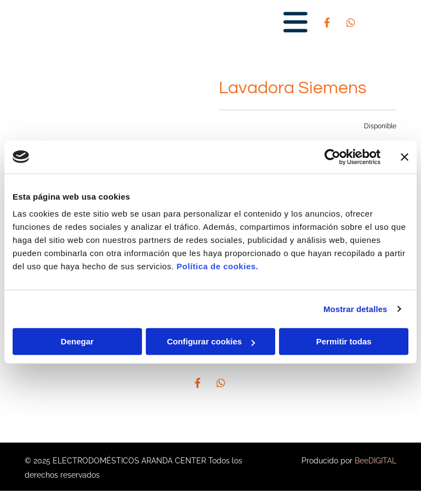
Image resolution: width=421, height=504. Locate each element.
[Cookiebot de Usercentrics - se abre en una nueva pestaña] (332, 157)
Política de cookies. (217, 266)
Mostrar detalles (355, 309)
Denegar (77, 341)
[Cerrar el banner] (405, 157)
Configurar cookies (211, 341)
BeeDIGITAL (376, 461)
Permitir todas (344, 341)
